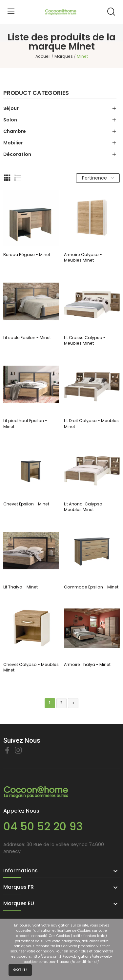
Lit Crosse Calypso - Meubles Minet (85, 340)
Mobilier (13, 143)
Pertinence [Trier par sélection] (98, 178)
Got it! (20, 970)
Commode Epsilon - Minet (91, 587)
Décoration (17, 154)
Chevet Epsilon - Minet (26, 504)
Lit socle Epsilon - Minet (27, 338)
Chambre (15, 131)
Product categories (36, 94)
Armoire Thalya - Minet (87, 664)
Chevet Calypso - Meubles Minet (31, 667)
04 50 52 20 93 (43, 827)
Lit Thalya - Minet (20, 587)
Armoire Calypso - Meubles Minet (83, 257)
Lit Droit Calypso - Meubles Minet (91, 423)
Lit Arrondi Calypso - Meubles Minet (85, 507)
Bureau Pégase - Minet (27, 255)
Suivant (73, 703)
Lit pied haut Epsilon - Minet (25, 423)
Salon (10, 120)
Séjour (11, 108)
